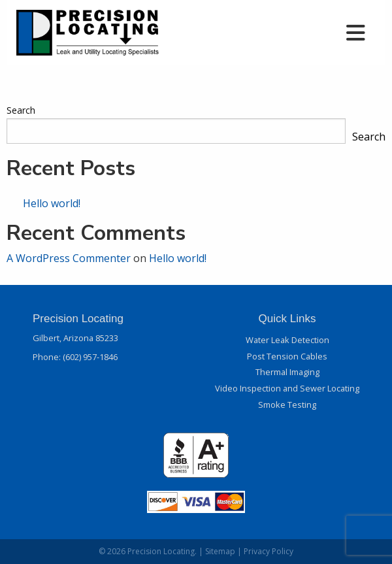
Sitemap (220, 551)
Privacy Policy (269, 551)
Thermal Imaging (287, 372)
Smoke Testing (287, 405)
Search (21, 110)
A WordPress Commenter (69, 258)
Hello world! (52, 203)
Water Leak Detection (287, 340)
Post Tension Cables (287, 356)
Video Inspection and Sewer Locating (287, 388)
